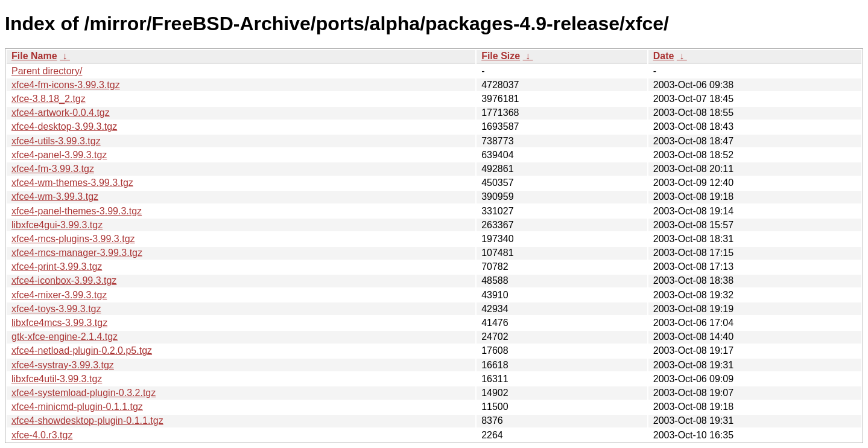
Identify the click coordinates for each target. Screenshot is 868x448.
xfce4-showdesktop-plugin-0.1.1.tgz (87, 421)
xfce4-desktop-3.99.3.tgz (64, 126)
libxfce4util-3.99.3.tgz (57, 379)
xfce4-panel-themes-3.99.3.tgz (77, 211)
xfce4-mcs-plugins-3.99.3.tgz (73, 239)
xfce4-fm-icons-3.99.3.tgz (66, 85)
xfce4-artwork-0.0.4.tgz (61, 113)
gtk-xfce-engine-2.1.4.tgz (65, 337)
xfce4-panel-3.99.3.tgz (59, 155)
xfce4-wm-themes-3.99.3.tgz (72, 183)
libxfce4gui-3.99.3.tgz (57, 225)
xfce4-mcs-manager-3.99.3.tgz (77, 253)
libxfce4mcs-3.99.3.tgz (59, 323)
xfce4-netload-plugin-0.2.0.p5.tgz (82, 350)
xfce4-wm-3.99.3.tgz (55, 197)
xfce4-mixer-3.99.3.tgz (59, 295)
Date (664, 56)
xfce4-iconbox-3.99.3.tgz (64, 280)
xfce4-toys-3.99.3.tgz (56, 309)
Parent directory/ (47, 71)
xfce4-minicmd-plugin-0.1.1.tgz (77, 407)
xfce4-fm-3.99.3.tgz (53, 169)
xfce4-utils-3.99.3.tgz (56, 141)
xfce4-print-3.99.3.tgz (57, 267)
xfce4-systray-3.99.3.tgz (63, 365)
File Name (34, 56)
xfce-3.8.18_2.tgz (49, 99)
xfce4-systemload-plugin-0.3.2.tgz (84, 393)
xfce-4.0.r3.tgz (42, 435)
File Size (501, 56)
